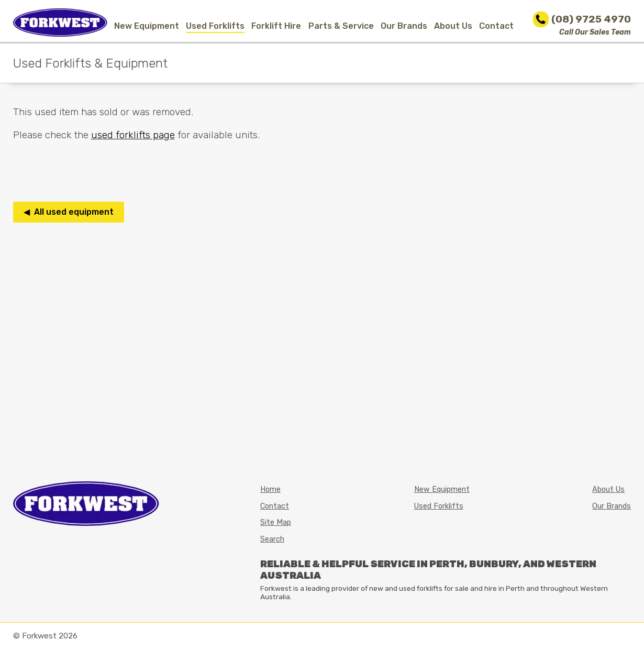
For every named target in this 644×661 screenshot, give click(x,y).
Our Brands (404, 26)
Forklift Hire (276, 26)
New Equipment (147, 26)
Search (272, 539)
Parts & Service (341, 26)
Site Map (276, 522)
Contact (496, 26)
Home (270, 489)
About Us (453, 26)
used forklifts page (133, 135)
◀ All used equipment (69, 212)
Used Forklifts (215, 26)
